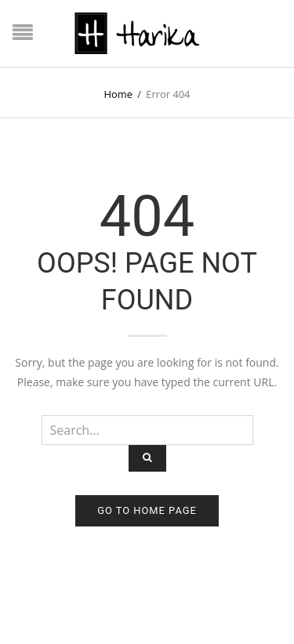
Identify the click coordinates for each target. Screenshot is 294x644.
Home (118, 94)
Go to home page (147, 510)
